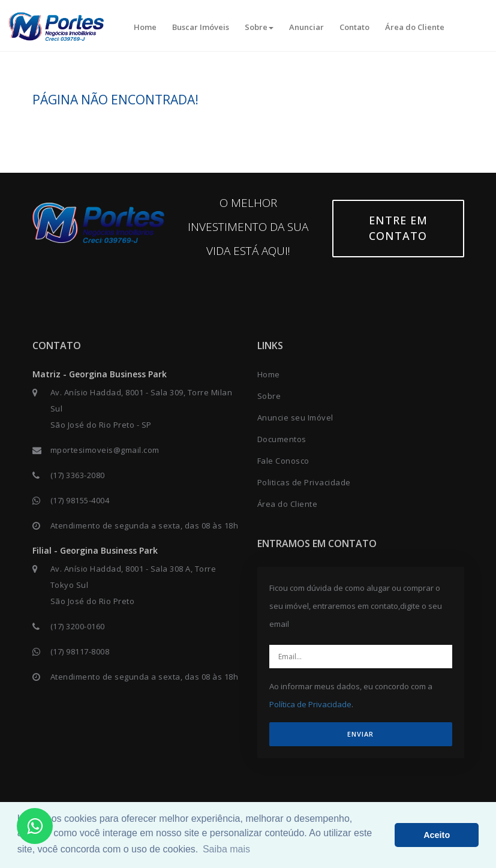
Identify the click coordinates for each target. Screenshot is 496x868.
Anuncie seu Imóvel (295, 418)
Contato (354, 27)
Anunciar (306, 27)
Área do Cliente (415, 27)
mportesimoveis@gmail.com (105, 450)
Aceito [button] (437, 835)
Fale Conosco (283, 461)
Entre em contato (398, 228)
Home (145, 27)
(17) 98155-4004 (80, 500)
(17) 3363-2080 (78, 475)
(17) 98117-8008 (80, 651)
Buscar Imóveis (201, 27)
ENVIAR (360, 734)
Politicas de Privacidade (304, 482)
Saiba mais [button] (226, 849)
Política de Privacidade (310, 704)
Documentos (282, 439)
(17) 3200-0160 (78, 626)
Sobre (259, 27)
